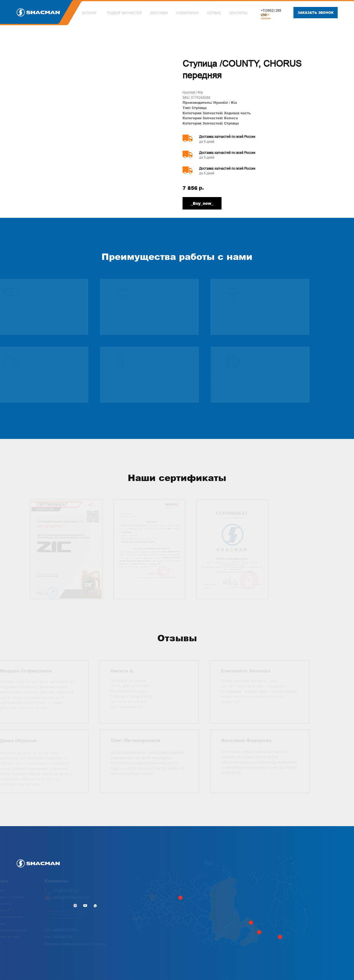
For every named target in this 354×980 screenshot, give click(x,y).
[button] (316, 13)
